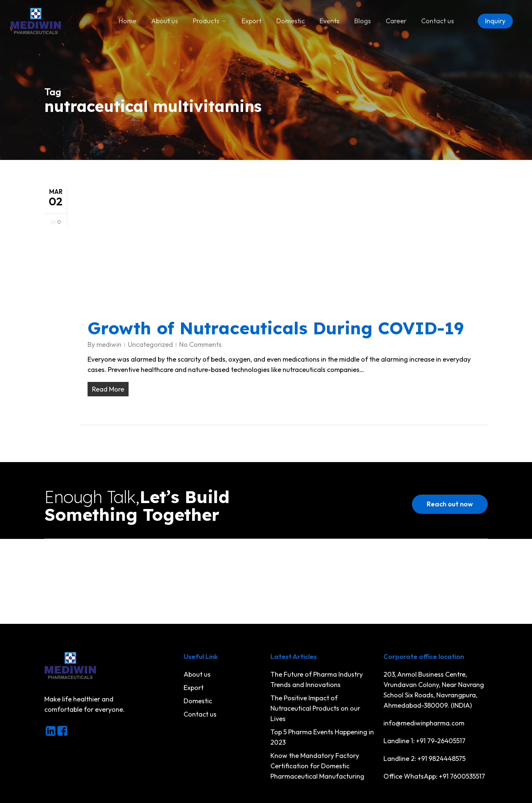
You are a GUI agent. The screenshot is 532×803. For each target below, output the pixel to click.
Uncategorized (150, 344)
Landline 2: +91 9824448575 (424, 758)
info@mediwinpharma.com (424, 723)
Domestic (198, 701)
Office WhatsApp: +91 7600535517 (434, 776)
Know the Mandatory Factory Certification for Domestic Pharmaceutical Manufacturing (317, 766)
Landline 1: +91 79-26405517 (424, 741)
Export (194, 688)
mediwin (109, 344)
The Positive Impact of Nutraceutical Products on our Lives (315, 708)
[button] (450, 504)
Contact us (200, 714)
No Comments (200, 344)
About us (197, 674)
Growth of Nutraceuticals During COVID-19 (276, 328)
